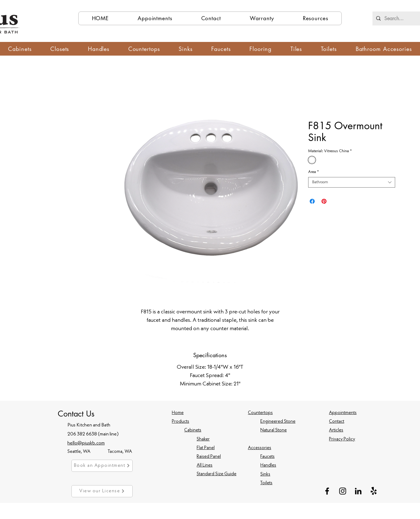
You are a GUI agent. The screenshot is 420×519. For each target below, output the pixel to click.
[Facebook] (327, 491)
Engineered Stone (278, 422)
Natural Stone (274, 430)
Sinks (265, 474)
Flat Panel (206, 448)
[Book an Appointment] (102, 466)
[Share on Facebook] (312, 201)
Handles (268, 465)
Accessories (260, 448)
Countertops (260, 413)
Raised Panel (209, 457)
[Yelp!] (374, 491)
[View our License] (102, 491)
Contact (337, 422)
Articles (336, 430)
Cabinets (193, 430)
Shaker (203, 439)
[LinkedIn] (358, 491)
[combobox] (352, 182)
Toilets (266, 483)
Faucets (267, 457)
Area (313, 172)
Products (180, 422)
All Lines (205, 465)
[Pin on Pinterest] (324, 201)
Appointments (343, 413)
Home (178, 413)
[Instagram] (343, 491)
